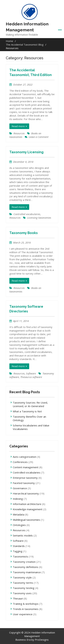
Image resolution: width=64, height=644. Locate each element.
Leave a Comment (39, 137)
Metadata (19, 514)
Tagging (18, 551)
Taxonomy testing (24, 588)
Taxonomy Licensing (26, 152)
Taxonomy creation (24, 562)
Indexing (18, 499)
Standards (19, 546)
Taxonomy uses (22, 593)
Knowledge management (28, 509)
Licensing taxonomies (39, 218)
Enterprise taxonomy (25, 478)
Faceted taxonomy (24, 483)
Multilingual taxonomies (26, 520)
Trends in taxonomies (26, 609)
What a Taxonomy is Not (27, 411)
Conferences (20, 462)
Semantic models (23, 535)
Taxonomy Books (24, 233)
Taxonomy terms (23, 583)
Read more (18, 126)
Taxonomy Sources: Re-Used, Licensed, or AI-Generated (30, 404)
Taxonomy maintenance (27, 572)
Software (31, 373)
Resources (19, 133)
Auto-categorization (24, 457)
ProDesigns (42, 640)
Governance (20, 488)
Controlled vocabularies (27, 214)
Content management (26, 467)
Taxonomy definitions (26, 567)
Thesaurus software (31, 377)
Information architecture (27, 504)
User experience (23, 614)
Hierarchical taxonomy (26, 493)
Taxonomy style (22, 577)
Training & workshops (26, 604)
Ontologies (19, 525)
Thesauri (18, 598)
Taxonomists (20, 556)
